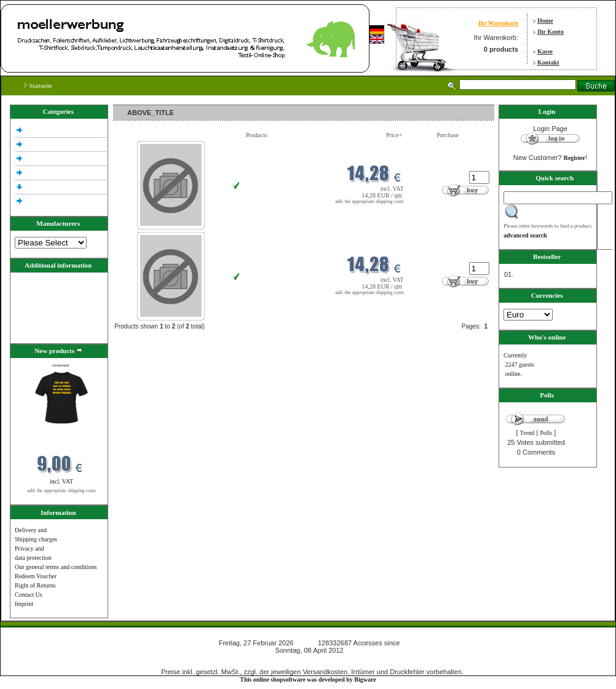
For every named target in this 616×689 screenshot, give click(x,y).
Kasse (545, 51)
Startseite (38, 86)
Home (545, 21)
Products (257, 135)
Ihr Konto (551, 32)
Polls (546, 433)
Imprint (24, 604)
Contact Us (29, 595)
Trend (527, 433)
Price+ (394, 135)
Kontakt (548, 62)
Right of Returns (35, 585)
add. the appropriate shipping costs (61, 491)
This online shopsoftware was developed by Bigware (308, 679)
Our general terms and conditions (56, 567)
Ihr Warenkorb (498, 23)
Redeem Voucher (36, 576)
